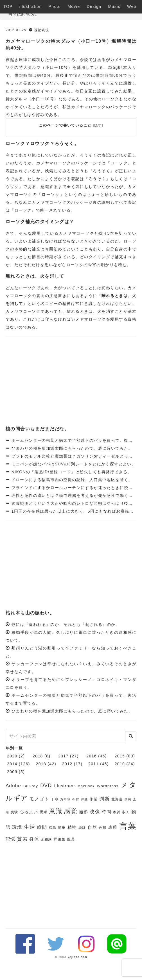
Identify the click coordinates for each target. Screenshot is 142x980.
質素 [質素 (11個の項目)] (22, 839)
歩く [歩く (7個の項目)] (126, 812)
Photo (55, 6)
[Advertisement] (71, 382)
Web (132, 6)
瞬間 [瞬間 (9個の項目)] (42, 827)
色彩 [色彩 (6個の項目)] (103, 828)
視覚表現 (42, 30)
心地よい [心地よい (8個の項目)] (29, 812)
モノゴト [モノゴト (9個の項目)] (39, 799)
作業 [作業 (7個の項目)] (93, 799)
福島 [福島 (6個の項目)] (53, 828)
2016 (92, 756)
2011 (93, 764)
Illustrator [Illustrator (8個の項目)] (65, 786)
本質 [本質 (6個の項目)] (117, 812)
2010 (120, 764)
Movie (74, 6)
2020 (12, 756)
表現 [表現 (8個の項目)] (113, 827)
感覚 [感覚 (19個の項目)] (71, 811)
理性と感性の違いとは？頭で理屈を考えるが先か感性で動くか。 (73, 495)
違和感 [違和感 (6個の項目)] (46, 839)
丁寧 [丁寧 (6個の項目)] (55, 799)
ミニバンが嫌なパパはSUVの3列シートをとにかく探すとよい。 (73, 464)
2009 (12, 772)
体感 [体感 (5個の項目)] (84, 799)
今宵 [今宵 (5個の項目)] (76, 799)
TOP (8, 6)
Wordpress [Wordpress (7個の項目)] (108, 786)
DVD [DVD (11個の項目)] (46, 786)
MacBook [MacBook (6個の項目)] (86, 786)
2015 (120, 756)
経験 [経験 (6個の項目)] (82, 828)
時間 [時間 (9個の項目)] (106, 812)
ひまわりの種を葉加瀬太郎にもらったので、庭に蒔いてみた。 (71, 448)
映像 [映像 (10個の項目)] (95, 812)
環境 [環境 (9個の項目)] (17, 827)
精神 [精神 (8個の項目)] (72, 827)
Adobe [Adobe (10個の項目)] (13, 786)
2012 (67, 764)
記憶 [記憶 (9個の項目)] (11, 839)
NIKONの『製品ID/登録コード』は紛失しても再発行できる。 (71, 472)
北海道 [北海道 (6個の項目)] (117, 799)
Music (114, 6)
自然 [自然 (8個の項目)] (93, 827)
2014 (12, 764)
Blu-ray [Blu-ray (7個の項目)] (31, 786)
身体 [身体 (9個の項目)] (34, 839)
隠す (98, 125)
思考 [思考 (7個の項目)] (44, 812)
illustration (31, 6)
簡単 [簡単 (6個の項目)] (62, 828)
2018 (38, 756)
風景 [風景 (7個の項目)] (71, 839)
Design (94, 6)
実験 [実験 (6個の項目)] (14, 812)
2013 (41, 764)
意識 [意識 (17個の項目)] (56, 811)
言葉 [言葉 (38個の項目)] (128, 826)
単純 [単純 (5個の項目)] (128, 799)
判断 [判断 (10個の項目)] (104, 799)
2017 (63, 756)
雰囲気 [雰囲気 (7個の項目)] (59, 839)
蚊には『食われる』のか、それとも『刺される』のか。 (66, 624)
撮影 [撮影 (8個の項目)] (84, 812)
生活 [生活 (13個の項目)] (30, 827)
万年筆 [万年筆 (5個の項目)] (66, 799)
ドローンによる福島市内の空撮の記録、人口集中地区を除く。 (71, 480)
